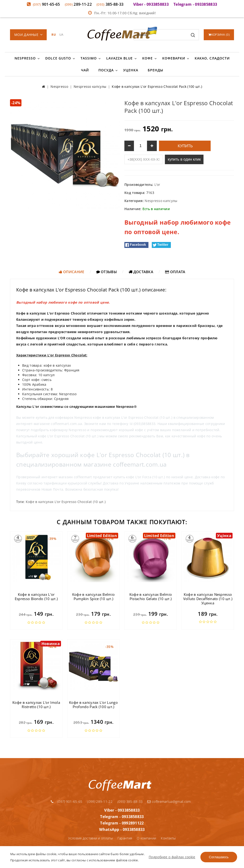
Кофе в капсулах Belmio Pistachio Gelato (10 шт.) (151, 597)
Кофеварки (174, 58)
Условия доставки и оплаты (90, 838)
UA (61, 35)
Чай (85, 70)
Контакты (168, 838)
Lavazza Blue (119, 58)
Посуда (106, 70)
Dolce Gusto (58, 58)
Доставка (141, 272)
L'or (157, 185)
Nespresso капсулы (161, 201)
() (219, 35)
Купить (185, 146)
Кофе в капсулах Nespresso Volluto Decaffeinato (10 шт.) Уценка (208, 599)
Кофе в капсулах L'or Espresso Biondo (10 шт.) (36, 597)
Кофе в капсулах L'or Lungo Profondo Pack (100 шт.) (93, 705)
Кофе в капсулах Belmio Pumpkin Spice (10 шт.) (94, 597)
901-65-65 (46, 4)
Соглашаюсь (219, 857)
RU (54, 35)
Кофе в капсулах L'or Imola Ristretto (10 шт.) (36, 705)
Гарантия (125, 838)
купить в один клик (184, 159)
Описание (72, 272)
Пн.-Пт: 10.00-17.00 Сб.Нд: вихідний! (122, 13)
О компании (146, 838)
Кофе (147, 58)
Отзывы (107, 272)
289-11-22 (78, 4)
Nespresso (25, 58)
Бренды (155, 70)
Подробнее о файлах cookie (172, 857)
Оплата (175, 272)
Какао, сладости (212, 58)
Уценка (131, 70)
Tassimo (89, 58)
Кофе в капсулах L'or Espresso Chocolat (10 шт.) (66, 502)
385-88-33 (110, 4)
